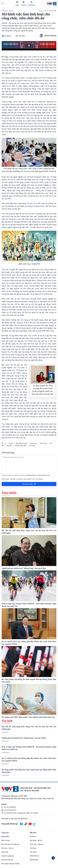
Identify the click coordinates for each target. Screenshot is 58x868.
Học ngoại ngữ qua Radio (10, 864)
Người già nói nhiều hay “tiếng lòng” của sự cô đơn (24, 738)
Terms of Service (42, 475)
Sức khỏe (33, 852)
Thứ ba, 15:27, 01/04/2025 (48, 11)
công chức (33, 443)
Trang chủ (5, 833)
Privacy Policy (32, 475)
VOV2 (11, 443)
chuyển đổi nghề (21, 445)
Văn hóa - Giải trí (7, 848)
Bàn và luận (5, 840)
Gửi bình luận (29, 484)
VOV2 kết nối (34, 856)
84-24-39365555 (10, 807)
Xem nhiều (5, 836)
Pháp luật (5, 852)
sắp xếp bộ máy (21, 443)
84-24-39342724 (10, 810)
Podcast (24, 4)
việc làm (9, 445)
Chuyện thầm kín (7, 860)
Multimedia (31, 3)
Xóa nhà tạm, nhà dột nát (10, 844)
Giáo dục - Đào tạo (37, 844)
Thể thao (33, 848)
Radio (17, 3)
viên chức (43, 443)
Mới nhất (33, 833)
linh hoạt (32, 445)
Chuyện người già (8, 856)
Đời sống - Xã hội (7, 11)
